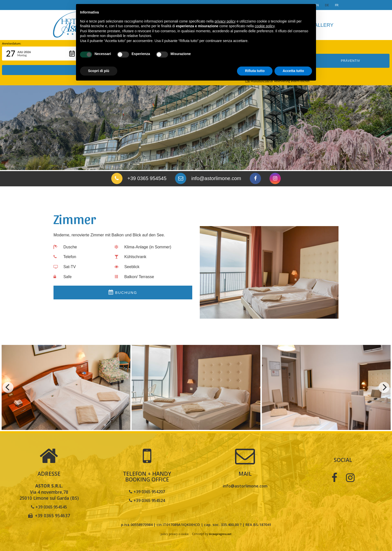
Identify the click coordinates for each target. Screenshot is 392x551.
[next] (384, 387)
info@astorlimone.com (245, 486)
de (327, 5)
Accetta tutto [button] (293, 71)
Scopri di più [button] (99, 71)
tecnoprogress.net (221, 534)
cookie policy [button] (265, 26)
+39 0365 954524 (147, 500)
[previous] (8, 387)
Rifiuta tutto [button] (255, 71)
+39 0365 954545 (49, 507)
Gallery (322, 25)
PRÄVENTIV (351, 54)
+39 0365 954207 (147, 491)
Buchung (123, 293)
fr (337, 5)
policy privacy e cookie (174, 534)
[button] (40, 54)
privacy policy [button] (225, 21)
